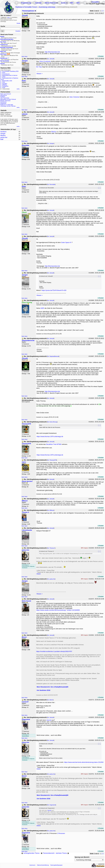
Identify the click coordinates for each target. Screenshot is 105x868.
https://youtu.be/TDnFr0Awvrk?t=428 (54, 290)
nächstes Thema (63, 853)
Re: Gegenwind (51, 805)
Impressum (32, 865)
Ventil (4, 88)
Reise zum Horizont (6, 94)
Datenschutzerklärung (43, 865)
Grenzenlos (3, 102)
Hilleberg (5, 85)
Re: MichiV (50, 700)
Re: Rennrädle (51, 184)
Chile (4, 82)
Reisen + (40, 74)
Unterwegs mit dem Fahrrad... (8, 106)
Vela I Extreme (74, 97)
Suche (63, 3)
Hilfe (72, 3)
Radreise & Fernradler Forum (26, 7)
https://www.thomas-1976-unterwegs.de (50, 436)
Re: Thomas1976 (52, 460)
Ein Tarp (39, 67)
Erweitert (18, 31)
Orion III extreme (45, 61)
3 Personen (61, 833)
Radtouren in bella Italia (7, 105)
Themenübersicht (48, 853)
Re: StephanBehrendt (53, 356)
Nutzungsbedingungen (56, 865)
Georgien (5, 83)
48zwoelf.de (4, 95)
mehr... (18, 89)
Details (18, 23)
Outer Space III (66, 242)
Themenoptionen (29, 11)
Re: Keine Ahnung (52, 422)
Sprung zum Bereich (82, 857)
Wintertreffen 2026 (7, 81)
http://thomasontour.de (52, 52)
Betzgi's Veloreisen (5, 101)
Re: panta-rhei (51, 579)
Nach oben (25, 56)
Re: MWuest (51, 510)
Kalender (38, 3)
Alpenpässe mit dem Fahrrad (8, 99)
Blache (54, 132)
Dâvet (39, 574)
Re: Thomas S (51, 548)
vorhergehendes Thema (30, 853)
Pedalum (3, 97)
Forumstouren (6, 74)
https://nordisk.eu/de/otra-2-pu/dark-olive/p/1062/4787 (54, 651)
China (4, 77)
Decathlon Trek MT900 (54, 444)
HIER (42, 308)
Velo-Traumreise (5, 98)
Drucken (101, 56)
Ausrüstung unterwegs (47, 7)
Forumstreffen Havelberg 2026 (10, 71)
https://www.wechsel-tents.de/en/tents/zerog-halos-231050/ (84, 762)
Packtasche (5, 86)
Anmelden (95, 2)
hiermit (49, 720)
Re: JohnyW (51, 59)
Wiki (78, 3)
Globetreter (3, 103)
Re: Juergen (51, 143)
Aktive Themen (50, 3)
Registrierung (26, 3)
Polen (4, 73)
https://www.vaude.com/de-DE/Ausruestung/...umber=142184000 (58, 610)
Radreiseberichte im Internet (10, 75)
